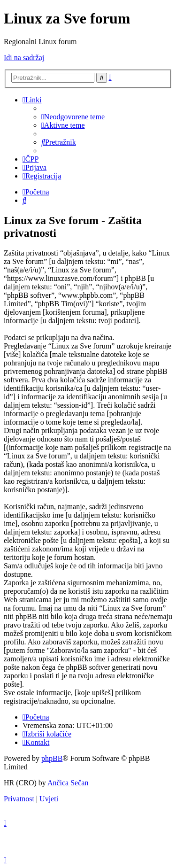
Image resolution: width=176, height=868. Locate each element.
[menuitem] (73, 117)
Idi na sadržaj (24, 58)
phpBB (52, 758)
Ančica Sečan (68, 783)
